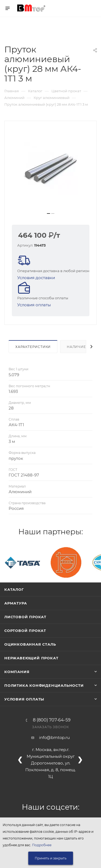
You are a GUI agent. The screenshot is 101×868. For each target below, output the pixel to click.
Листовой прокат (25, 617)
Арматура (15, 603)
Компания (17, 672)
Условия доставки (36, 278)
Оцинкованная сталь (30, 644)
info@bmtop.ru (54, 737)
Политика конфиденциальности (44, 685)
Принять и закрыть (51, 858)
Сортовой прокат (25, 631)
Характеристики (33, 347)
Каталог (14, 589)
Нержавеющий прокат (31, 658)
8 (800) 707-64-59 (52, 720)
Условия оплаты (34, 305)
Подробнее (42, 845)
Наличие (76, 347)
